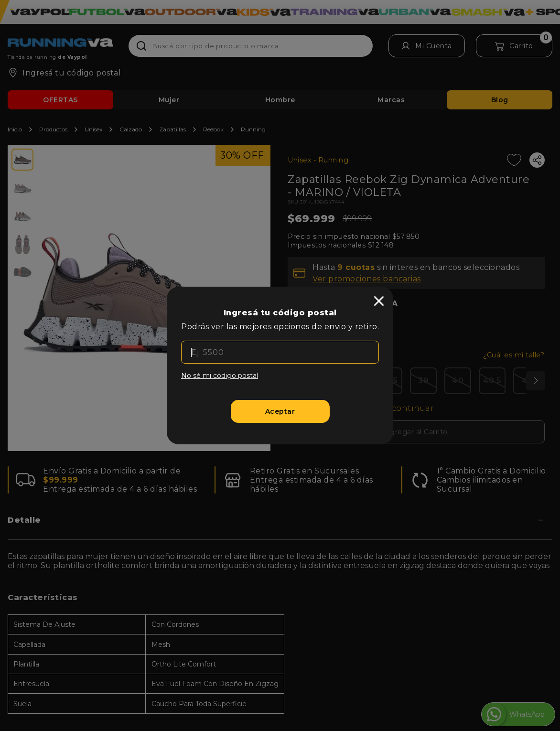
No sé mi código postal (220, 376)
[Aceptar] (280, 411)
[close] (379, 301)
